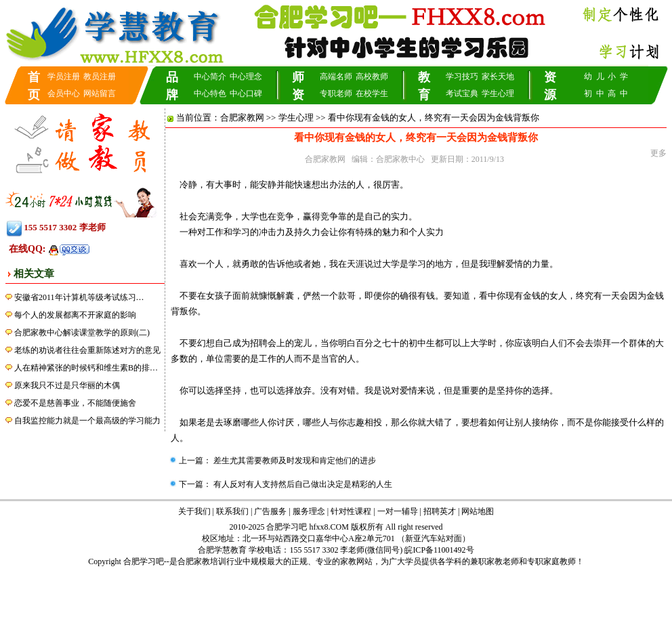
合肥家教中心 (400, 159)
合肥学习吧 (144, 561)
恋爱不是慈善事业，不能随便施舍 (75, 403)
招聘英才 (440, 511)
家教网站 (356, 561)
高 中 (618, 93)
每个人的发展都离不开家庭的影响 (75, 315)
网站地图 (478, 511)
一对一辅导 (398, 511)
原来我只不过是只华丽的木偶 (67, 385)
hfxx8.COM (329, 527)
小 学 (618, 77)
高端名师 (336, 77)
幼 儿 (594, 77)
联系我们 (232, 511)
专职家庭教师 (551, 561)
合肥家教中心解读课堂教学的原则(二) (82, 333)
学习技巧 (462, 77)
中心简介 (210, 77)
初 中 (594, 93)
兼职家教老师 (495, 561)
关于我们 (194, 511)
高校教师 (372, 77)
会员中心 (64, 93)
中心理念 (246, 77)
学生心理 (498, 93)
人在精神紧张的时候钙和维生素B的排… (86, 368)
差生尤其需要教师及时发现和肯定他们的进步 (294, 461)
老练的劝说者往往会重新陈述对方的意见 (87, 350)
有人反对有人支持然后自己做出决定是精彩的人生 (302, 484)
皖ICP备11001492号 (439, 550)
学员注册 (64, 77)
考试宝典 (462, 93)
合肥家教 (194, 561)
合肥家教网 (242, 118)
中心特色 (210, 93)
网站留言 (100, 93)
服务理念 (309, 511)
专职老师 (336, 93)
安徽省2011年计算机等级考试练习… (79, 297)
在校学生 (372, 93)
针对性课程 (351, 511)
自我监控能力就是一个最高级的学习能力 (87, 421)
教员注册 (100, 77)
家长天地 (498, 77)
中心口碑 (246, 93)
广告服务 (270, 511)
